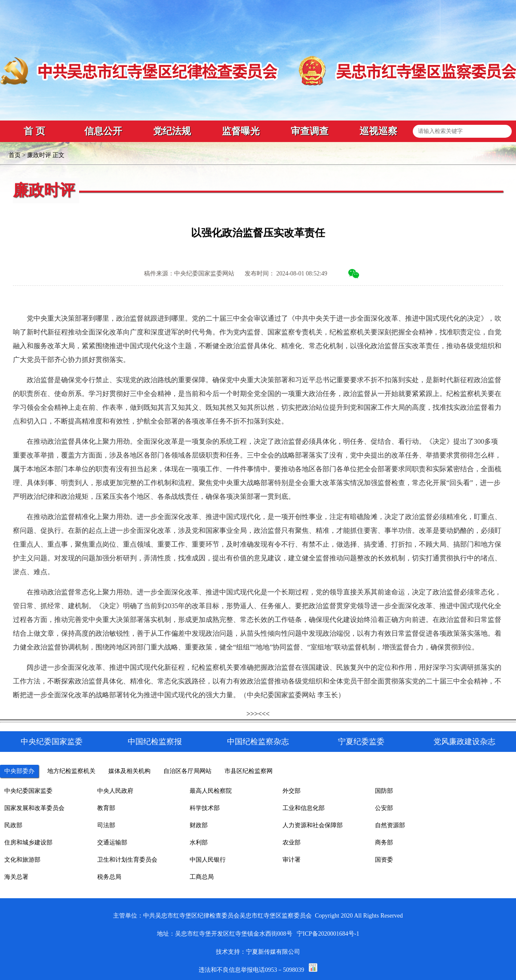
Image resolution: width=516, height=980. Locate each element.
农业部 (292, 842)
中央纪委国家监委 (28, 791)
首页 (15, 155)
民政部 (13, 825)
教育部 (106, 808)
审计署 (292, 860)
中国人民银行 (208, 860)
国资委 (384, 860)
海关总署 (16, 877)
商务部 (384, 842)
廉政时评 (39, 155)
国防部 (384, 791)
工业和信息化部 (304, 808)
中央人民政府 (115, 791)
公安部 (384, 808)
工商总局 (202, 877)
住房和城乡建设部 (28, 842)
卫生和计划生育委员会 (127, 860)
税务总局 (109, 877)
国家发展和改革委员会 (34, 808)
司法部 (106, 825)
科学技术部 (205, 808)
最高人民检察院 (211, 791)
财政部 (199, 825)
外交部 (292, 791)
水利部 (199, 842)
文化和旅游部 (22, 860)
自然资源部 (390, 825)
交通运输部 (112, 842)
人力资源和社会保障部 (313, 825)
